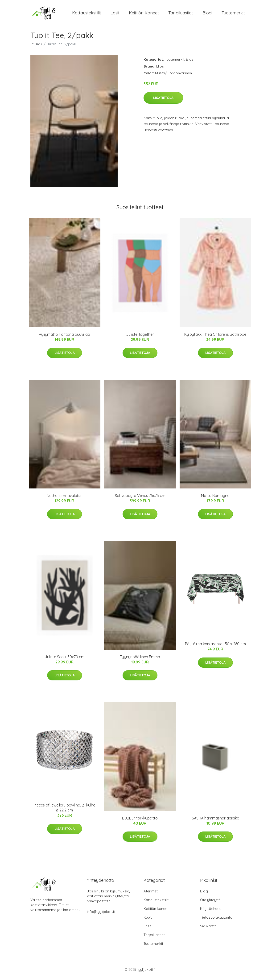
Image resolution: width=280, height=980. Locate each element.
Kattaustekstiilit (87, 14)
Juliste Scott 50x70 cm (65, 659)
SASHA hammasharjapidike (215, 820)
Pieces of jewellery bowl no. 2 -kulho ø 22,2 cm (65, 810)
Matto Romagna (215, 498)
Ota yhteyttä (210, 902)
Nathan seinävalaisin (65, 498)
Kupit (148, 920)
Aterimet (151, 893)
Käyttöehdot (210, 911)
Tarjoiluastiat (181, 14)
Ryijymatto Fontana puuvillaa (64, 337)
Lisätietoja (163, 100)
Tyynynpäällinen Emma (140, 659)
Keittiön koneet (144, 14)
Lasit (115, 14)
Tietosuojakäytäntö (216, 920)
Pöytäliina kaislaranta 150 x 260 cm (215, 646)
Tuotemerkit (233, 14)
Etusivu (36, 46)
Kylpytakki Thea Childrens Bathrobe (215, 337)
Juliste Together (140, 337)
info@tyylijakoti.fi (101, 914)
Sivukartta (208, 928)
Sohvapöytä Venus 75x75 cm (140, 498)
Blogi (207, 14)
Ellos (190, 62)
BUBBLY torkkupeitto (140, 820)
